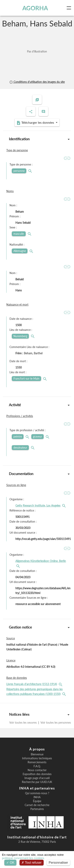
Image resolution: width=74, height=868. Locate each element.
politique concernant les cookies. (23, 858)
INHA (37, 797)
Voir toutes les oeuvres (23, 723)
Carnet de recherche (37, 805)
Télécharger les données (36, 123)
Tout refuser (32, 863)
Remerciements (37, 762)
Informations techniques (37, 758)
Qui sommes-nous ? (37, 793)
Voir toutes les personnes (55, 723)
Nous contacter (37, 770)
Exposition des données (37, 774)
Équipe (37, 801)
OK (10, 863)
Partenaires (37, 809)
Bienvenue (37, 754)
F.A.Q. (37, 766)
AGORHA (35, 8)
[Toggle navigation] (70, 8)
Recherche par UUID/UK (37, 782)
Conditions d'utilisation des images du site (37, 82)
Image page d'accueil (37, 778)
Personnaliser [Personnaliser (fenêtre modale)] (58, 863)
